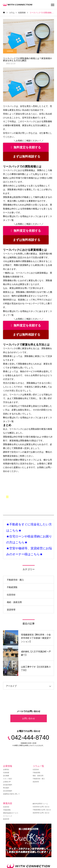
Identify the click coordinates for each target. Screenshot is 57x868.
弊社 (48, 452)
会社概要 (6, 776)
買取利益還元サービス (11, 813)
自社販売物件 (8, 785)
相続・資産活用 (14, 602)
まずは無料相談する (27, 156)
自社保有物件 (8, 791)
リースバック (8, 816)
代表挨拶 (6, 773)
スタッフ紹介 (8, 779)
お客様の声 (7, 782)
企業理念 (6, 770)
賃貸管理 (11, 610)
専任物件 (6, 788)
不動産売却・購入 (15, 580)
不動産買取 (12, 587)
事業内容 (8, 803)
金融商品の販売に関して (11, 794)
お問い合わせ (29, 718)
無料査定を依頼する (26, 147)
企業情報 (8, 766)
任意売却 (10, 51)
